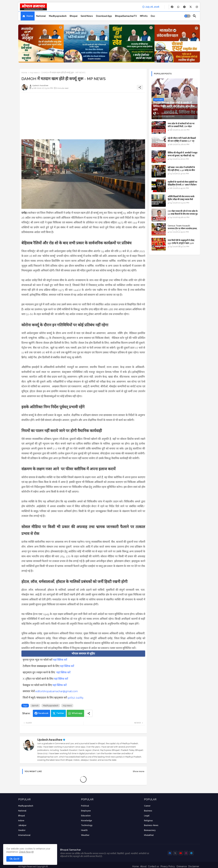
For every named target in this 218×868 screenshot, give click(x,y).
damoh (35, 706)
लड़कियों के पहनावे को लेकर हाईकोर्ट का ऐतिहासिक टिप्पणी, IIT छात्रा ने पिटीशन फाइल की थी (182, 185)
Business (148, 811)
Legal (147, 816)
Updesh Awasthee (50, 740)
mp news (34, 73)
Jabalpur (22, 825)
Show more (139, 771)
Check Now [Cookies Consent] (25, 852)
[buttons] (172, 7)
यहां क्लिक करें (60, 660)
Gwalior (22, 830)
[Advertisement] (83, 117)
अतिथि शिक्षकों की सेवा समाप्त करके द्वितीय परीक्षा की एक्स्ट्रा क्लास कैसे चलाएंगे (181, 199)
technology (87, 825)
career (147, 806)
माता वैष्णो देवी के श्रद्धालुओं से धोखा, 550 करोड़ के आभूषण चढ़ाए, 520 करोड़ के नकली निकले (181, 243)
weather (85, 835)
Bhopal (74, 16)
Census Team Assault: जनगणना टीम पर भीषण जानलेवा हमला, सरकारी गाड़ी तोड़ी (182, 229)
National (41, 16)
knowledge (87, 821)
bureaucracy (150, 830)
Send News (87, 16)
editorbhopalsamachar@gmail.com (57, 691)
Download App (104, 16)
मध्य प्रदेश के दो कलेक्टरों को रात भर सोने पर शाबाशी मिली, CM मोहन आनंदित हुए (181, 126)
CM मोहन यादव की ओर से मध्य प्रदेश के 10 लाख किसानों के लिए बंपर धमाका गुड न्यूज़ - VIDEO (183, 214)
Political (85, 806)
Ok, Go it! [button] (14, 859)
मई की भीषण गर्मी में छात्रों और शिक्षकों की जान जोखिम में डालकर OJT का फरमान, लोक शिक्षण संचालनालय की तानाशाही (182, 143)
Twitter (60, 713)
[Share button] (89, 713)
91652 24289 (75, 698)
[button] (187, 16)
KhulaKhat (149, 835)
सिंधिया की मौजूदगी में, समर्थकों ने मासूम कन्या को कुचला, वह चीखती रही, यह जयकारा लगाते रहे (183, 156)
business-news (151, 825)
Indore (21, 821)
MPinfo (144, 16)
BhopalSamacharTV (126, 16)
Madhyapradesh (58, 16)
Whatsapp (77, 713)
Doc (153, 16)
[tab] (28, 16)
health (84, 830)
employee (86, 811)
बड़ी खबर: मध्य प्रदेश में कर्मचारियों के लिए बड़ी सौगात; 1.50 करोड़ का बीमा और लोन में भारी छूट (181, 170)
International (24, 835)
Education (86, 816)
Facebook (43, 713)
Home (30, 16)
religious (148, 821)
